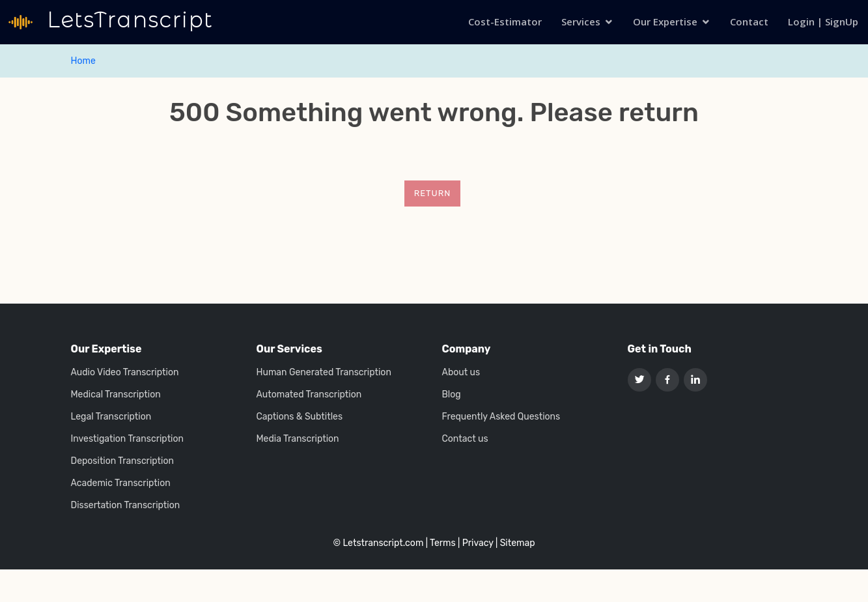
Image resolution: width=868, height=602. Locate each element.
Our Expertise (665, 21)
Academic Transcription (121, 483)
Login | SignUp (823, 21)
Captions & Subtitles (300, 417)
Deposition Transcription (122, 461)
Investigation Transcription (128, 439)
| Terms (441, 543)
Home (83, 61)
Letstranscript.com (383, 543)
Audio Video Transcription (125, 373)
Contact (749, 21)
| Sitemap (515, 543)
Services (581, 21)
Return (433, 193)
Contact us (465, 439)
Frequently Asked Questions (501, 417)
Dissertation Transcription (126, 506)
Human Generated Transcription (324, 373)
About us (461, 373)
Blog (452, 395)
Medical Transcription (116, 395)
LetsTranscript (127, 20)
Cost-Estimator (505, 21)
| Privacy (475, 543)
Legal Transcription (111, 417)
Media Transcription (298, 439)
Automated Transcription (309, 395)
